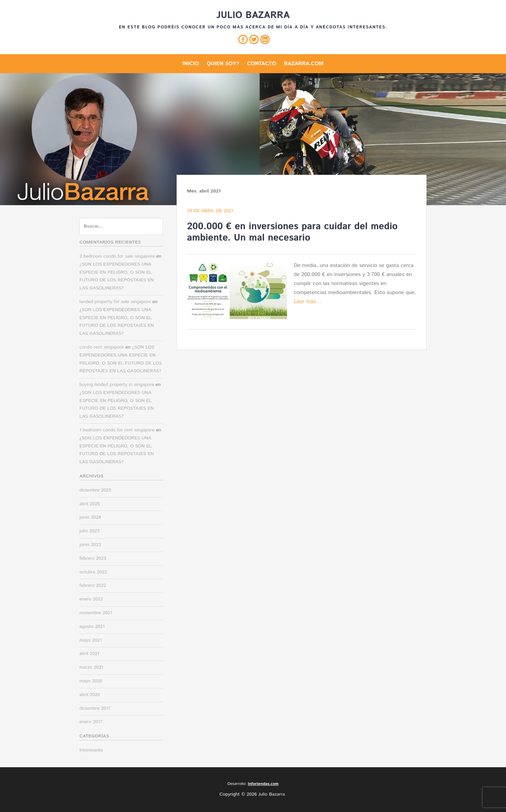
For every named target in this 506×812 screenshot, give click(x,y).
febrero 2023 (93, 558)
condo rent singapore (102, 347)
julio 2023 (89, 531)
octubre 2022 (93, 572)
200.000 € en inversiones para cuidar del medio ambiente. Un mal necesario (292, 232)
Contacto (262, 64)
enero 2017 (91, 722)
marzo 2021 (91, 667)
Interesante (91, 750)
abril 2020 (90, 695)
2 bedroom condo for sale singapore (117, 256)
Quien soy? (223, 64)
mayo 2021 (90, 640)
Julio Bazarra (253, 15)
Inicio (191, 64)
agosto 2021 (92, 627)
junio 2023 (90, 545)
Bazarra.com (304, 64)
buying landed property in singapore (117, 385)
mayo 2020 (91, 681)
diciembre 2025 (95, 490)
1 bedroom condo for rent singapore (117, 430)
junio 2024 (90, 517)
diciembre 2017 (95, 708)
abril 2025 (90, 504)
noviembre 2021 (96, 613)
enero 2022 (91, 599)
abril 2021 (89, 654)
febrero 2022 (93, 585)
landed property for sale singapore (115, 302)
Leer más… (307, 302)
